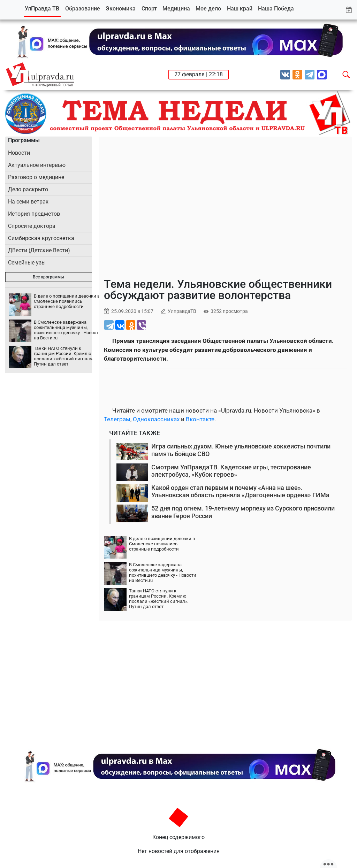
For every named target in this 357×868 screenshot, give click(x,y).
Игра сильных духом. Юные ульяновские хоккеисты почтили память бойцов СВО (241, 450)
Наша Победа (276, 9)
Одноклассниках (156, 419)
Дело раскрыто (28, 189)
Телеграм (117, 419)
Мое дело (208, 9)
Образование (83, 9)
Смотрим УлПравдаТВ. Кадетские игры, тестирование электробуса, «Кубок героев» (231, 471)
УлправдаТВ (182, 311)
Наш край (240, 9)
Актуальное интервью (37, 165)
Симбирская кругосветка (41, 238)
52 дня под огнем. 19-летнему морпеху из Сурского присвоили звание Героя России (243, 512)
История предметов (34, 214)
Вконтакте (200, 419)
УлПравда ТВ (42, 9)
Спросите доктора (32, 226)
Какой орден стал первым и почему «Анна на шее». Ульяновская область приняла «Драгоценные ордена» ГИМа (240, 491)
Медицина (176, 9)
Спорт (149, 9)
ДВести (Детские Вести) (39, 250)
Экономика (121, 9)
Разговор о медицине (36, 177)
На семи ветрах (28, 202)
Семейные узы (27, 263)
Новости (19, 153)
